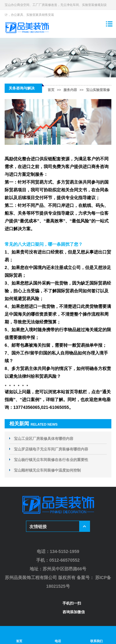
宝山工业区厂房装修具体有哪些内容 (44, 439)
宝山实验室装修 (98, 90)
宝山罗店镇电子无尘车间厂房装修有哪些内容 (51, 449)
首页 (51, 90)
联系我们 (97, 635)
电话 (58, 635)
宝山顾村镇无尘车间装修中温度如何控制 (47, 470)
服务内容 (70, 90)
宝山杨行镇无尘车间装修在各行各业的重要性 (51, 460)
